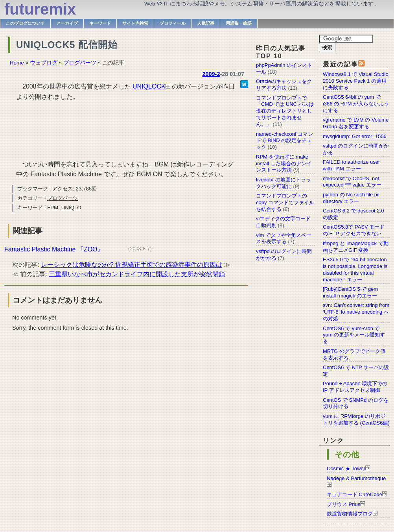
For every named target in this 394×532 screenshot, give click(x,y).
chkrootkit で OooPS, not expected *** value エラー (352, 182)
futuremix (40, 9)
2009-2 (211, 74)
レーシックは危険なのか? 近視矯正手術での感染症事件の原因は (132, 265)
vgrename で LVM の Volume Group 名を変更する (356, 123)
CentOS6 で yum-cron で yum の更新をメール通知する (354, 335)
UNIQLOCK (149, 86)
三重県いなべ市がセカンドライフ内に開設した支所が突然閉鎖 (137, 274)
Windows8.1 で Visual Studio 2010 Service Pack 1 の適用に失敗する (356, 81)
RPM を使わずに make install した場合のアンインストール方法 (284, 163)
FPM (53, 208)
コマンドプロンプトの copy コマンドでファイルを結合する (285, 202)
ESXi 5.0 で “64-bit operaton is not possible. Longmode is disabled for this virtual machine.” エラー (355, 270)
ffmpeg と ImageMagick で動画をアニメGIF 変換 (356, 247)
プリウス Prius (343, 504)
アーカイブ (67, 23)
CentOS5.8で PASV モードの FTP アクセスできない (354, 230)
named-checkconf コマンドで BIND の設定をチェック (284, 141)
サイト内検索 (135, 23)
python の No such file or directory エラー (351, 198)
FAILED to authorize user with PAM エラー (351, 165)
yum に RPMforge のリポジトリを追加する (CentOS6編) (356, 419)
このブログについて (25, 23)
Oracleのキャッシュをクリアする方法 (284, 85)
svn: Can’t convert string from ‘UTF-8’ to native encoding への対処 (356, 312)
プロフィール (173, 23)
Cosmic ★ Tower (346, 468)
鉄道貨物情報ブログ (350, 514)
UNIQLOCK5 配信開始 (67, 45)
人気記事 (206, 23)
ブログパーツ (80, 63)
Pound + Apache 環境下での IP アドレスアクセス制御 (355, 387)
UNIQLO (71, 208)
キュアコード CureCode (354, 494)
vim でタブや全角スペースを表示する (284, 238)
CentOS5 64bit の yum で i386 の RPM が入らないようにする (356, 104)
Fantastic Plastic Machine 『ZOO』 (54, 249)
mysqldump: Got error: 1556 (355, 136)
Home (17, 63)
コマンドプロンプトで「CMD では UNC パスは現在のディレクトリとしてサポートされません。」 (285, 111)
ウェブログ (44, 63)
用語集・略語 (239, 23)
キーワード (100, 23)
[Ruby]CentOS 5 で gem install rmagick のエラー (350, 292)
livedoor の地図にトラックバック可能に (284, 183)
